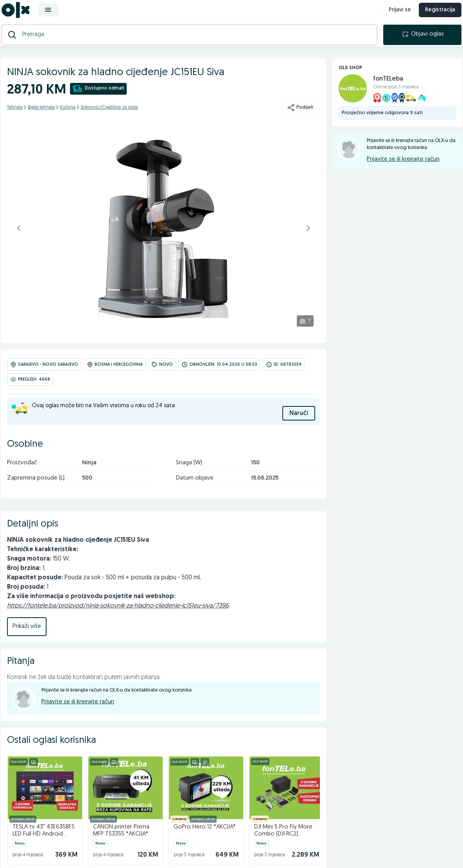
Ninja (89, 469)
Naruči (299, 420)
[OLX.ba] (20, 15)
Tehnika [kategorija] (15, 117)
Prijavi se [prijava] (395, 15)
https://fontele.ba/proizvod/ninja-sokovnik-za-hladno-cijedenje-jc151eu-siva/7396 (118, 612)
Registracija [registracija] (435, 15)
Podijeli (300, 117)
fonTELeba (388, 89)
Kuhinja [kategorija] (68, 117)
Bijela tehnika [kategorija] (41, 117)
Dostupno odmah (98, 99)
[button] (19, 238)
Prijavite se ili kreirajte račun (78, 708)
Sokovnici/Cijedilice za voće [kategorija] (109, 117)
